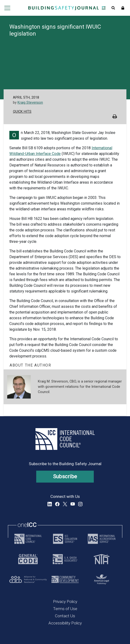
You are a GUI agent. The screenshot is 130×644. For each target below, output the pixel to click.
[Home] (64, 8)
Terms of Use (65, 609)
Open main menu (7, 8)
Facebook (57, 504)
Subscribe (65, 476)
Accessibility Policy (65, 623)
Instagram (80, 504)
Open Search (113, 8)
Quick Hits (22, 112)
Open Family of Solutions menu (104, 8)
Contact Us (65, 616)
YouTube (73, 504)
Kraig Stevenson (30, 103)
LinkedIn (50, 504)
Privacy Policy (65, 601)
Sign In (123, 8)
